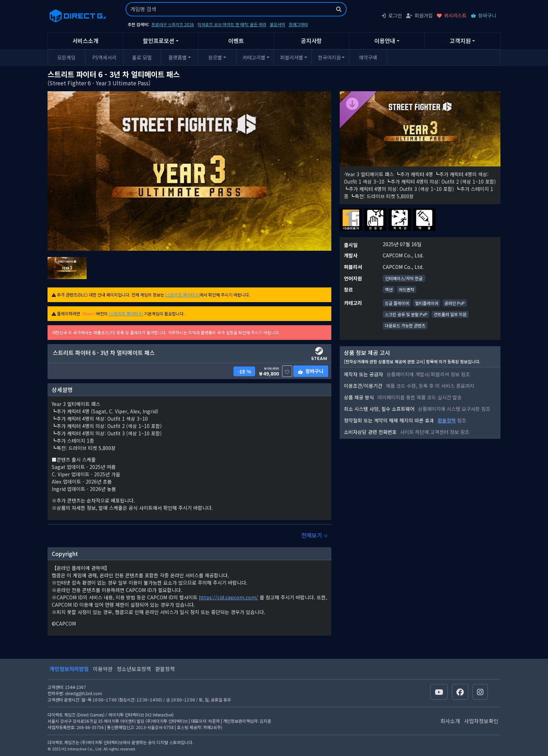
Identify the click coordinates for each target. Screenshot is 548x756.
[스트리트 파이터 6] (182, 295)
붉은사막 (277, 24)
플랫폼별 (178, 57)
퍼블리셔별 (292, 57)
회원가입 (419, 15)
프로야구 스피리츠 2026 (173, 24)
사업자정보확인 (481, 721)
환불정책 (447, 420)
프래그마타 (298, 24)
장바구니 (484, 15)
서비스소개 (85, 41)
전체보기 (315, 535)
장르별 (215, 57)
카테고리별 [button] (254, 57)
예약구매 (368, 57)
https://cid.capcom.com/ (229, 597)
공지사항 (311, 41)
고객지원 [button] (460, 41)
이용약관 (103, 669)
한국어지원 (329, 57)
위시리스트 (452, 15)
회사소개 (450, 721)
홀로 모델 (142, 57)
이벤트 (236, 41)
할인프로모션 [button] (159, 41)
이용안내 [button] (385, 41)
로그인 (391, 15)
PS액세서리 (104, 57)
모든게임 (66, 57)
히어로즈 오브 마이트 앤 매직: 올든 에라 (232, 24)
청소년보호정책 (134, 669)
